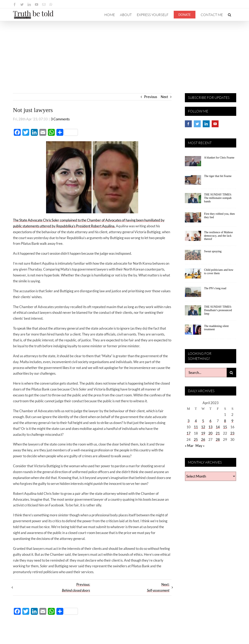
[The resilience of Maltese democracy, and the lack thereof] (193, 237)
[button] (230, 15)
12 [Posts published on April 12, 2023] (203, 427)
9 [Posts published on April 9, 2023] (232, 421)
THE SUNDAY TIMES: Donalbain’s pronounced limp (218, 310)
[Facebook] (188, 124)
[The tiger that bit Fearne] (193, 181)
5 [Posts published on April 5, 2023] (203, 421)
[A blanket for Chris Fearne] (193, 163)
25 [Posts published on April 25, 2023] (196, 440)
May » (200, 446)
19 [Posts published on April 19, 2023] (203, 433)
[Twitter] (197, 124)
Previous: (76, 587)
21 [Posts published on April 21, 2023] (218, 433)
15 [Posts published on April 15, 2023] (225, 427)
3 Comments (60, 119)
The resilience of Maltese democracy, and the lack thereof (219, 236)
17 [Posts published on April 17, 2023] (189, 433)
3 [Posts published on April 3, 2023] (189, 421)
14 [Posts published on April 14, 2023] (218, 427)
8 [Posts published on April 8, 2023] (225, 421)
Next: (158, 587)
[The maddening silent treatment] (193, 331)
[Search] (231, 373)
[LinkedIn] (206, 124)
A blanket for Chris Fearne (219, 158)
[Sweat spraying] (193, 256)
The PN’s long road (215, 288)
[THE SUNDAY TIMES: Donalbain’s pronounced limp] (193, 312)
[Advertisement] (125, 52)
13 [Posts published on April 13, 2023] (210, 427)
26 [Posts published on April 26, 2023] (203, 440)
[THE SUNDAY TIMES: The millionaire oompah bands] (193, 200)
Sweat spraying (213, 251)
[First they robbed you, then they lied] (193, 219)
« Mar (189, 446)
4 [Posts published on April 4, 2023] (196, 421)
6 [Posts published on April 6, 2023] (210, 421)
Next (164, 97)
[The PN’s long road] (193, 293)
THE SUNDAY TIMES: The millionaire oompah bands (218, 198)
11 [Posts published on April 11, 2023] (196, 427)
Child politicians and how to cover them (219, 272)
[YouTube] (215, 124)
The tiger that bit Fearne (218, 176)
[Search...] (206, 373)
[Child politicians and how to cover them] (193, 275)
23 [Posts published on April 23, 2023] (232, 433)
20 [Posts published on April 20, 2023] (210, 433)
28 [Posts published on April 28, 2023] (218, 440)
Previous (151, 97)
